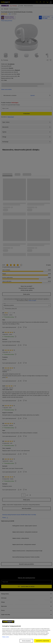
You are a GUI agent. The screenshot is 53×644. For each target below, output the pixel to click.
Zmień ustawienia (26, 641)
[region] (26, 631)
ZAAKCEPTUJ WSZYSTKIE (42, 641)
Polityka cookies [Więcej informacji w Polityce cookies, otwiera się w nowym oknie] (6, 637)
